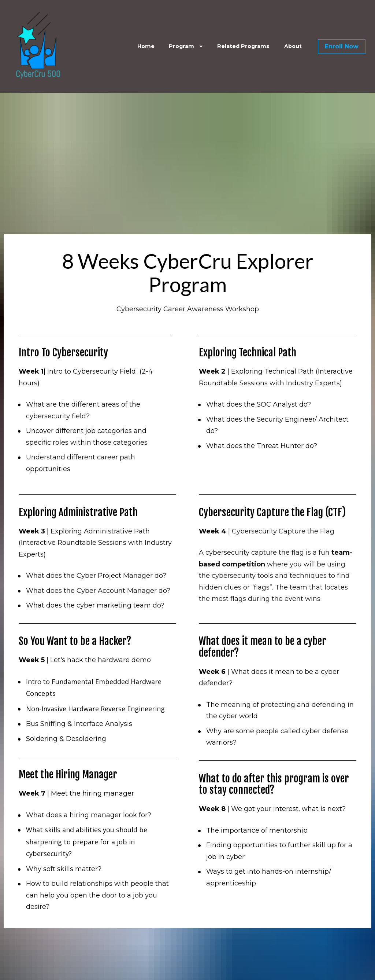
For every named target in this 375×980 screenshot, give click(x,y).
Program (186, 46)
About (293, 46)
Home (146, 46)
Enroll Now (342, 46)
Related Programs (243, 46)
